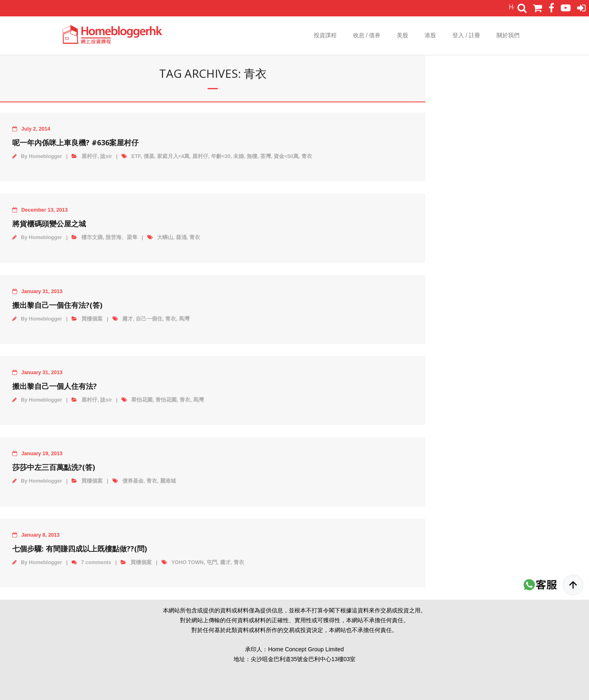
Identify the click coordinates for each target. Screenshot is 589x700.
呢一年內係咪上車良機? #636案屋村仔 (75, 142)
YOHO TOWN (188, 562)
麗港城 (168, 481)
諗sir (106, 156)
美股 (402, 35)
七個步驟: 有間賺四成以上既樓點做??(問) (80, 549)
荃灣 (265, 156)
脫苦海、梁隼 (121, 237)
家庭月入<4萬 (173, 156)
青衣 (307, 156)
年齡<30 (221, 156)
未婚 (238, 156)
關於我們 (508, 35)
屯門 (212, 562)
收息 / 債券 (367, 35)
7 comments (96, 562)
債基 (149, 156)
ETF (136, 156)
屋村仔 (89, 156)
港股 (430, 35)
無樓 (252, 156)
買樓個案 (92, 319)
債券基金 (133, 481)
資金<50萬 (286, 156)
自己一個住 (149, 319)
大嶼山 (165, 237)
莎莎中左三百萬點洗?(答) (54, 467)
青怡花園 (166, 400)
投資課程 (325, 35)
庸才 (128, 319)
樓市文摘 (92, 237)
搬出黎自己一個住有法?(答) (57, 305)
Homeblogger (46, 156)
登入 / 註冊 (466, 35)
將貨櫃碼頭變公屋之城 (49, 224)
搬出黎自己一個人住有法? (55, 386)
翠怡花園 (142, 400)
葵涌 (181, 237)
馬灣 (184, 319)
